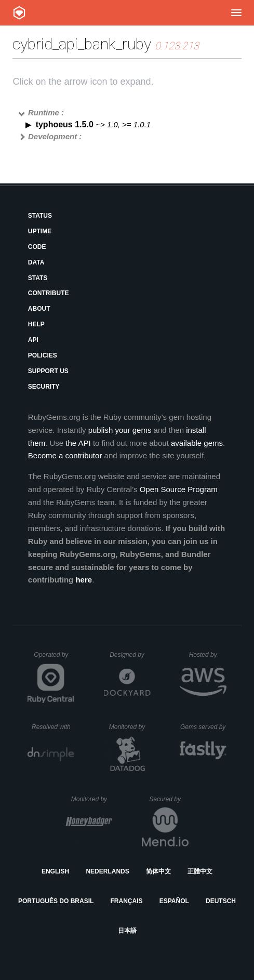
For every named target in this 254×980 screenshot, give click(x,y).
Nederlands (107, 871)
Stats (38, 278)
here (84, 580)
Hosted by (208, 655)
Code (37, 247)
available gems (197, 443)
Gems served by (203, 727)
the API (78, 443)
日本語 (127, 931)
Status (40, 216)
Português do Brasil (56, 901)
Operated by (54, 658)
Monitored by (130, 727)
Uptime (40, 231)
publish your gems (120, 430)
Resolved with (53, 727)
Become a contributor (65, 455)
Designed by (130, 655)
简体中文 (158, 871)
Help (36, 324)
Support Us (48, 371)
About (39, 309)
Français (127, 901)
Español (174, 901)
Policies (43, 355)
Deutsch (221, 901)
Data (36, 262)
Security (44, 387)
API (33, 340)
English (55, 871)
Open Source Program (179, 489)
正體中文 (200, 871)
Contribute (49, 293)
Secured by (169, 799)
